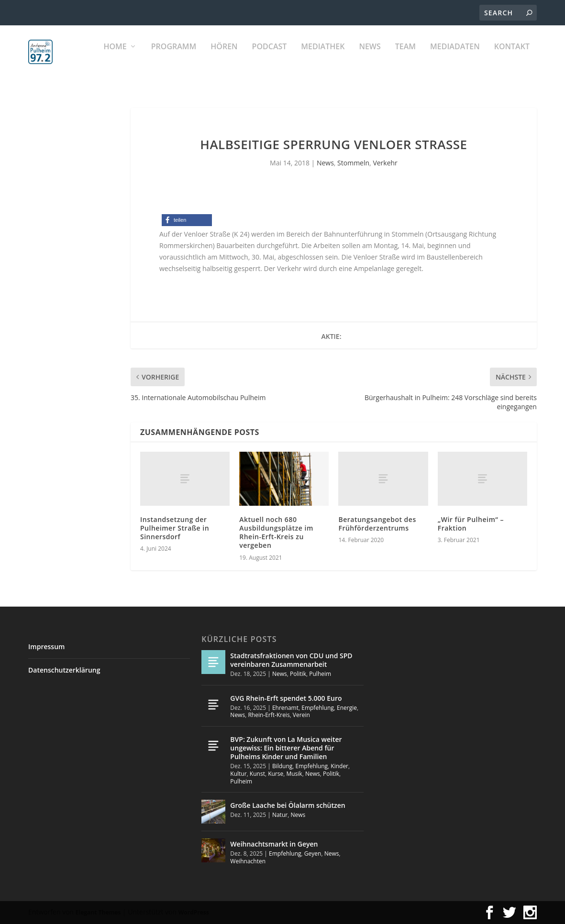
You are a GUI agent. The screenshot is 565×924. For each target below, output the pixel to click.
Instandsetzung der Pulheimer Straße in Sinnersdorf (175, 528)
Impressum (46, 647)
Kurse (276, 774)
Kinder (339, 766)
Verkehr (385, 163)
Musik (294, 774)
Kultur (238, 774)
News (370, 58)
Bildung (282, 766)
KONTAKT (512, 58)
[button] (187, 221)
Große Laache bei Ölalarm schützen (288, 806)
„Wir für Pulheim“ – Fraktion (471, 524)
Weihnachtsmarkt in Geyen (274, 844)
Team (405, 58)
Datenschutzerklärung (64, 670)
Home (115, 58)
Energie (347, 708)
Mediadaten (455, 58)
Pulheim (320, 674)
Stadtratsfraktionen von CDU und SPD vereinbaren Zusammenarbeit (291, 660)
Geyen (313, 854)
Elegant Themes (98, 912)
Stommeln (353, 163)
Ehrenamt (285, 708)
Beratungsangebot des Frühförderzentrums (377, 524)
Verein (301, 715)
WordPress (194, 912)
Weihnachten (248, 861)
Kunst (257, 774)
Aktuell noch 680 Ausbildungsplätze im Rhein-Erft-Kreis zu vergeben (276, 533)
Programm (174, 58)
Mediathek (323, 58)
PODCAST (270, 58)
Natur (280, 815)
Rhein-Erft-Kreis (269, 715)
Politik (298, 674)
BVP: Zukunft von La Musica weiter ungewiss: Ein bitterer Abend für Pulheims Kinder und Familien (286, 748)
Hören (224, 58)
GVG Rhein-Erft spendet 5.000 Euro (286, 698)
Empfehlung (318, 708)
